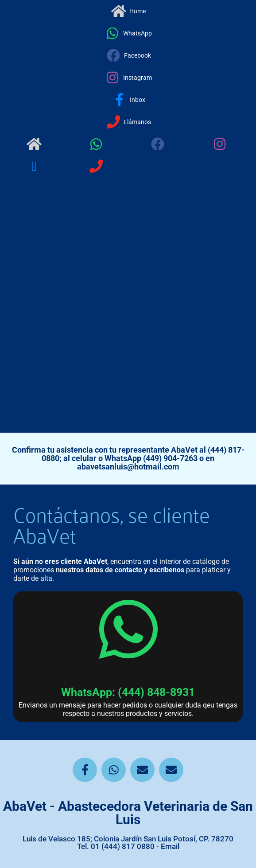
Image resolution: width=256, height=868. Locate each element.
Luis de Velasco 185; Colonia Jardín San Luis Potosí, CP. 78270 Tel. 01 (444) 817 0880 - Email (128, 843)
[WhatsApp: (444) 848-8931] (128, 629)
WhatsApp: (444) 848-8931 (128, 692)
